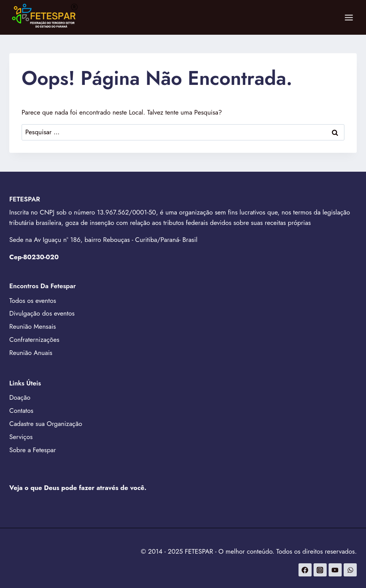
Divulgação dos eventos (42, 313)
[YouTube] (335, 570)
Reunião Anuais (31, 353)
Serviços (21, 437)
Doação (20, 397)
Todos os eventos (33, 301)
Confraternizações (34, 340)
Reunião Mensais (33, 326)
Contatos (21, 411)
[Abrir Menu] (349, 17)
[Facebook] (305, 570)
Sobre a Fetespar (33, 450)
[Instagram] (320, 570)
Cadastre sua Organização (46, 424)
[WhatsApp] (350, 570)
